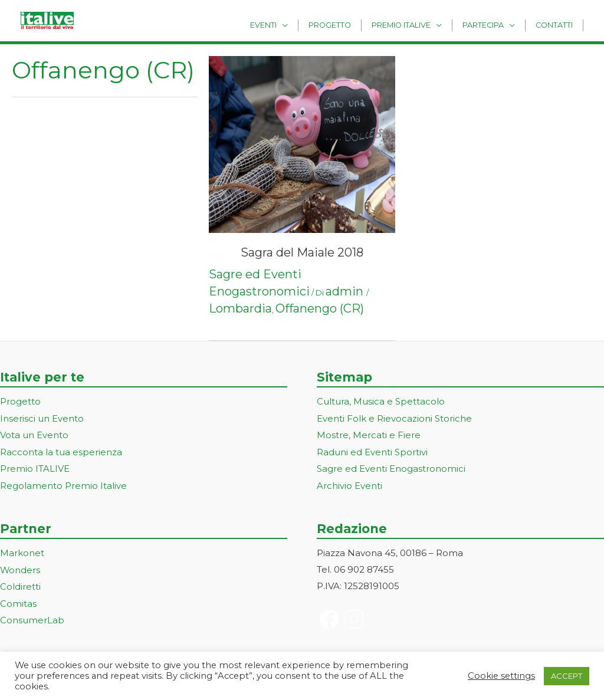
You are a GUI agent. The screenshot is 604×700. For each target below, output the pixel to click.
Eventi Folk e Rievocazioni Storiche (394, 418)
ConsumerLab (32, 616)
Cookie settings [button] (501, 676)
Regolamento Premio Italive (63, 483)
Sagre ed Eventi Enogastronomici (391, 467)
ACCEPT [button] (567, 676)
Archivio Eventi (349, 483)
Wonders (20, 567)
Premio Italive (413, 24)
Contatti (557, 24)
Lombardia (240, 308)
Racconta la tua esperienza (61, 451)
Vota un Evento (34, 434)
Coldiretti (20, 583)
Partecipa (491, 24)
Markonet (22, 551)
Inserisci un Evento (42, 418)
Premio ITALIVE (35, 467)
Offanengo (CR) (320, 308)
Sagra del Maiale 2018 (302, 252)
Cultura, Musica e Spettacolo (381, 401)
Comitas (18, 599)
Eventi (286, 24)
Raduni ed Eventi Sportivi (372, 451)
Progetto (347, 24)
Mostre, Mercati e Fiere (369, 434)
